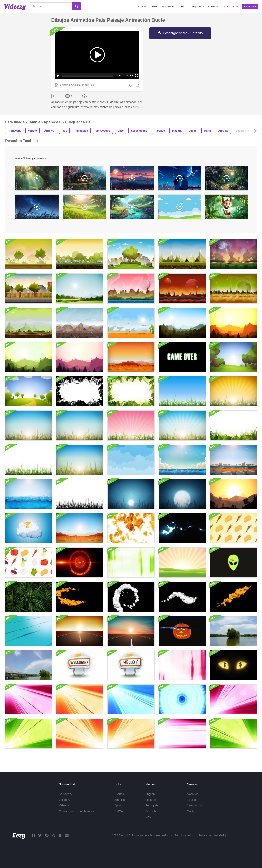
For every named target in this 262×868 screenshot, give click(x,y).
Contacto (193, 811)
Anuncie (120, 800)
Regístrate (250, 7)
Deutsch (151, 811)
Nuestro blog (195, 805)
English (150, 794)
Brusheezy (65, 794)
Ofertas (119, 794)
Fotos (155, 7)
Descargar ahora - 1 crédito (183, 33)
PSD (181, 7)
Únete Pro (214, 7)
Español (151, 800)
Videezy (64, 805)
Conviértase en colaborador (76, 811)
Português (152, 805)
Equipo (192, 800)
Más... (149, 817)
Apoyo (119, 805)
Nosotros (193, 794)
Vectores (143, 7)
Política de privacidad (211, 835)
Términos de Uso (185, 835)
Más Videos (168, 7)
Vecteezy (65, 800)
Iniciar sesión (230, 7)
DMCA (119, 811)
